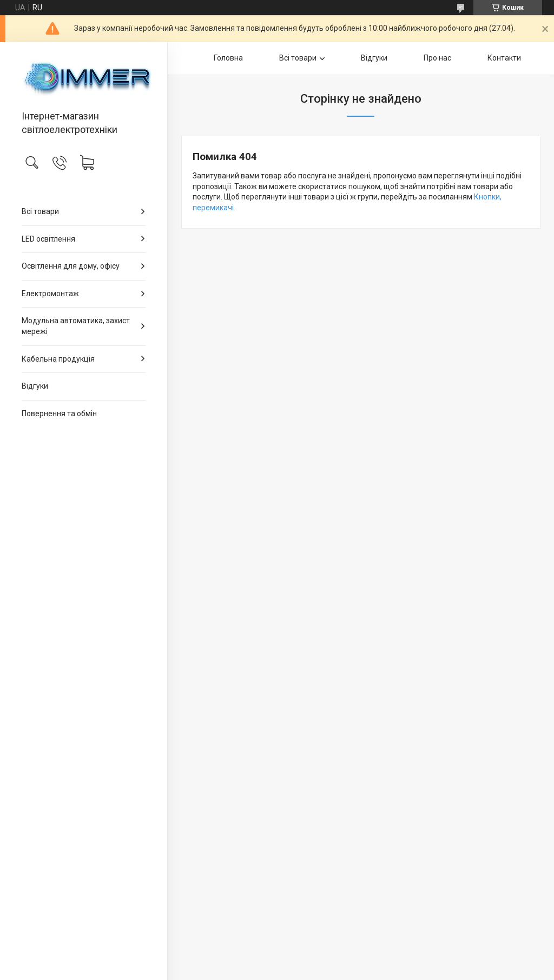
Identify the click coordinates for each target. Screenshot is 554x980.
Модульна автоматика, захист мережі (76, 326)
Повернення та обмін (59, 414)
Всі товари (40, 211)
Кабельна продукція (58, 359)
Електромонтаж (50, 294)
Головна (228, 58)
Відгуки (35, 386)
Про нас (437, 58)
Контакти (504, 58)
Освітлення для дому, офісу (71, 266)
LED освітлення (48, 239)
